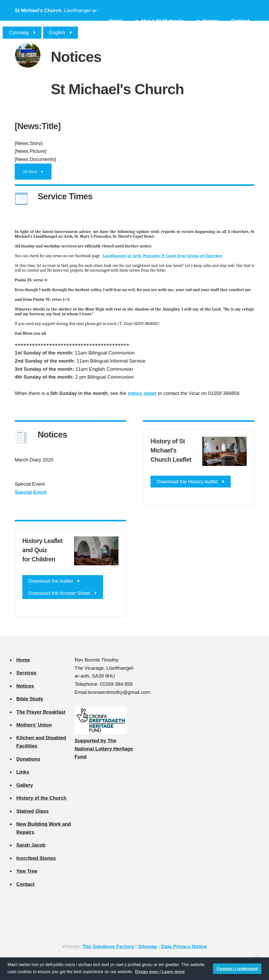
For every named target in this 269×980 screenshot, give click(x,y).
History (210, 21)
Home (116, 21)
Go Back (30, 172)
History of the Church (41, 798)
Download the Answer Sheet (59, 593)
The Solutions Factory (108, 946)
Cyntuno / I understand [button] (237, 969)
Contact (240, 21)
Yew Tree (27, 871)
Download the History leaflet (187, 482)
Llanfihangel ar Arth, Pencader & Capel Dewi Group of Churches (162, 256)
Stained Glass (32, 811)
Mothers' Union (34, 725)
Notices (25, 686)
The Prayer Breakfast (41, 712)
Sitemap (148, 946)
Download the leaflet (51, 581)
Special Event (31, 492)
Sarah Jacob (31, 845)
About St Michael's (162, 21)
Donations (28, 759)
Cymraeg (19, 32)
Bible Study (30, 699)
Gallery (25, 785)
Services (26, 673)
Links (23, 772)
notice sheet (143, 393)
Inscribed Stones (36, 858)
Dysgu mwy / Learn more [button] (160, 972)
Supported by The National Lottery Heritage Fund (104, 749)
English (57, 32)
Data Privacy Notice (184, 946)
